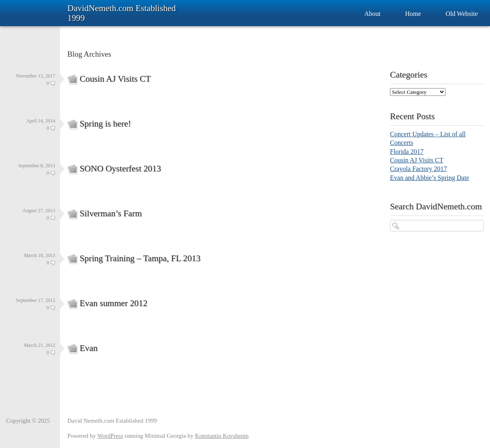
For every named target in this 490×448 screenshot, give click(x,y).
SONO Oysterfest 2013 (120, 169)
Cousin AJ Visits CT (115, 79)
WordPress (110, 436)
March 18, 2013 (40, 255)
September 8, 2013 (37, 166)
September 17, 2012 (36, 300)
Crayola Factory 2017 (419, 169)
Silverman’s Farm (111, 213)
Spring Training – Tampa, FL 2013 (140, 258)
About (372, 14)
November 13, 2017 (36, 76)
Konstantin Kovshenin (222, 436)
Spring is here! (105, 124)
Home (413, 14)
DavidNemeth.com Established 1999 (121, 13)
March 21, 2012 (40, 345)
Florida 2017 (407, 152)
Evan (89, 348)
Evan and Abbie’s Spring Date (430, 178)
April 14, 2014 (41, 121)
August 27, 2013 (39, 211)
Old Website (462, 14)
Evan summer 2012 (114, 303)
